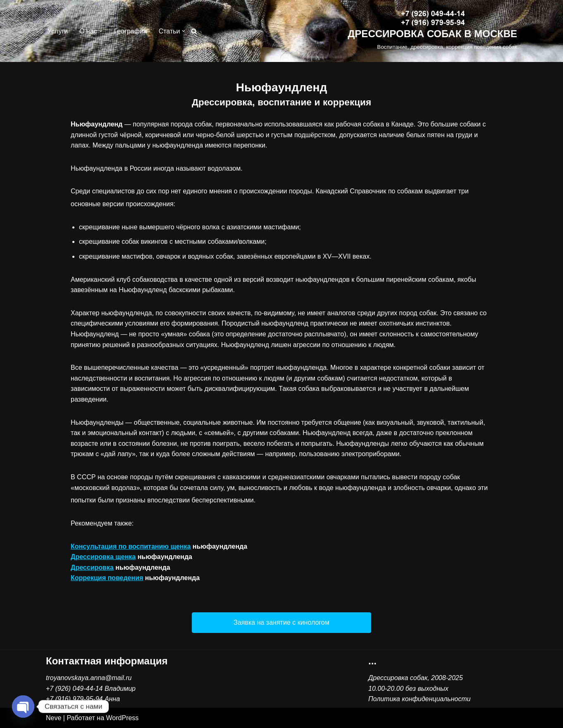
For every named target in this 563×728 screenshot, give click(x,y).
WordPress (123, 718)
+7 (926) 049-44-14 (74, 689)
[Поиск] (194, 31)
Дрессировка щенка (103, 557)
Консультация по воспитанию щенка (131, 546)
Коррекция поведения (107, 578)
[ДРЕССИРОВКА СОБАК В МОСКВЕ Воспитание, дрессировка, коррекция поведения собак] (432, 31)
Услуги (58, 31)
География (131, 31)
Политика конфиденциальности (419, 699)
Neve (54, 718)
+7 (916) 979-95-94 (74, 699)
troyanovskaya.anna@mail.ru (89, 678)
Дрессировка (92, 567)
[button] (101, 31)
